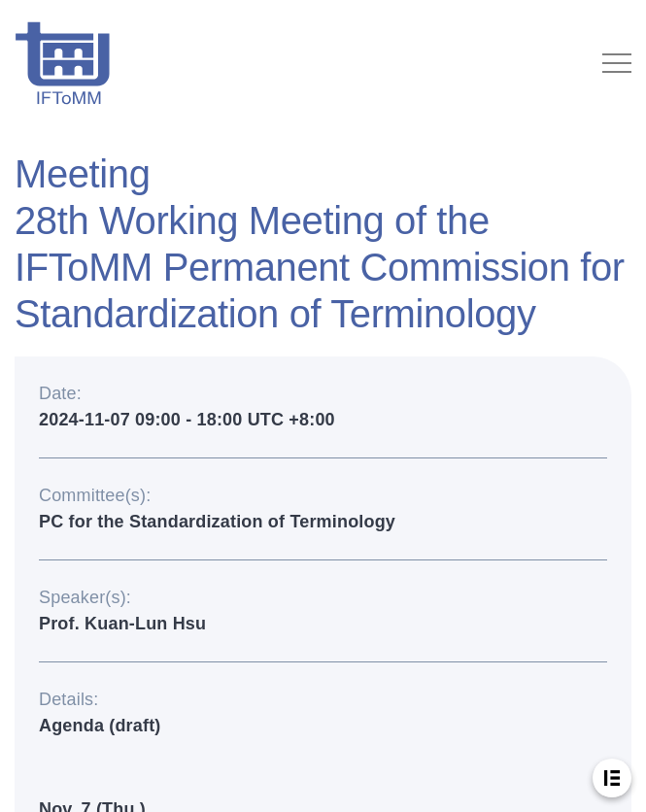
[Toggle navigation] (617, 63)
